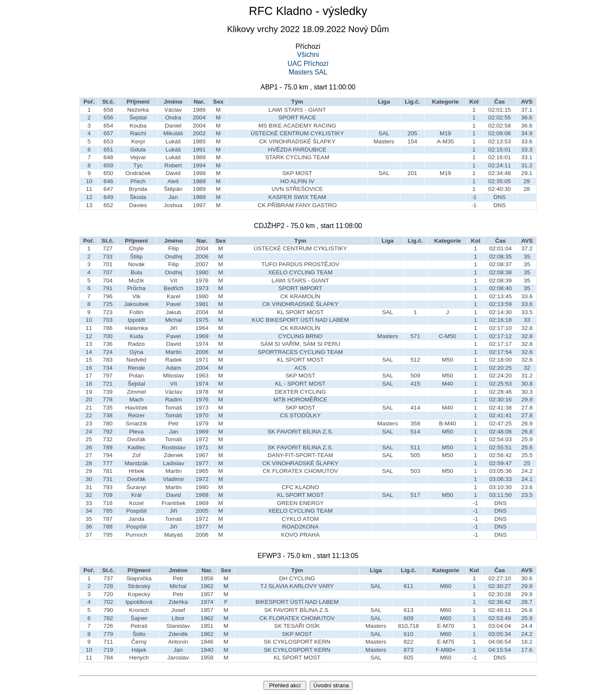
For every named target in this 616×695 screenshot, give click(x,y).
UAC (295, 64)
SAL (321, 72)
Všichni (308, 55)
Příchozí (316, 64)
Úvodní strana (331, 685)
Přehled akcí (285, 685)
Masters (301, 72)
